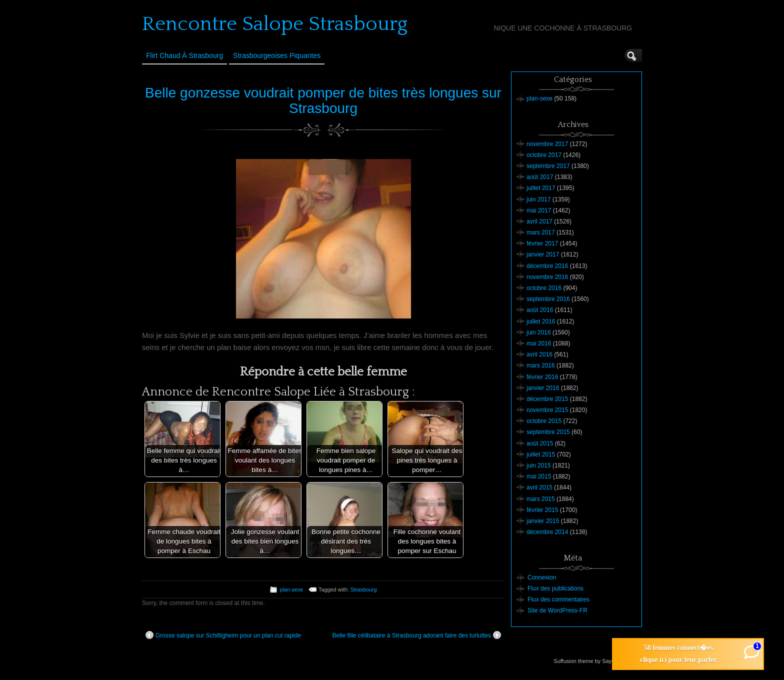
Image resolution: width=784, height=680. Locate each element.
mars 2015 (541, 499)
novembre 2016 (547, 277)
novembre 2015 (547, 410)
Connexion (542, 577)
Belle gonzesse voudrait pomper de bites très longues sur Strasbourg (323, 100)
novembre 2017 (547, 144)
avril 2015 (539, 487)
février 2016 (542, 377)
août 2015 (540, 443)
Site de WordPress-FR (557, 610)
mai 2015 (539, 476)
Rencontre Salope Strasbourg (275, 24)
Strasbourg (364, 589)
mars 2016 (541, 365)
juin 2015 (539, 465)
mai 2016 (539, 343)
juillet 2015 (541, 454)
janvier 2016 (543, 388)
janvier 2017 (543, 254)
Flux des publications (555, 588)
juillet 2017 (541, 188)
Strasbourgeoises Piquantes (277, 55)
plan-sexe (291, 589)
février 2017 (542, 243)
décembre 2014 (547, 532)
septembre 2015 (548, 432)
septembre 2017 (548, 166)
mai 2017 (539, 210)
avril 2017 (539, 221)
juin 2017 (539, 199)
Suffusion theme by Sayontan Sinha (597, 661)
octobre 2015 (544, 421)
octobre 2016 (544, 288)
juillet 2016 (541, 321)
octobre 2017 (544, 155)
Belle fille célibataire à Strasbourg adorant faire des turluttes (416, 635)
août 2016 (540, 310)
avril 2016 (539, 354)
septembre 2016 (548, 299)
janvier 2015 (543, 521)
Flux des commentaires (558, 599)
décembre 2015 (547, 399)
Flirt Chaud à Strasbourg (184, 55)
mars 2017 (541, 232)
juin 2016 (539, 332)
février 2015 (542, 510)
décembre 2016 (547, 266)
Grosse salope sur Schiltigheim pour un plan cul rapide (223, 635)
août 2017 (540, 177)
